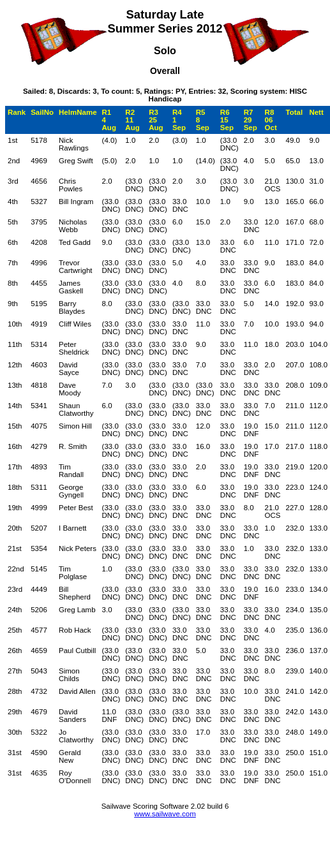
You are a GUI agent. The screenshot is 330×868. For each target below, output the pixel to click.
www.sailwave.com (165, 814)
